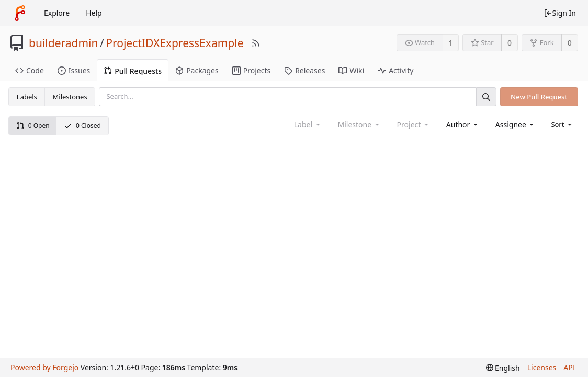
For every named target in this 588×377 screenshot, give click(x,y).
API (569, 367)
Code (30, 70)
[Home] (20, 13)
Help (94, 13)
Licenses (542, 367)
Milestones (70, 97)
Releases (304, 70)
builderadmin (63, 43)
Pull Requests (133, 71)
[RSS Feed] (256, 43)
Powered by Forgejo (44, 367)
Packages (197, 70)
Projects (251, 70)
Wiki (351, 70)
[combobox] (463, 124)
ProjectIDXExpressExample (174, 43)
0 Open (33, 125)
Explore (57, 13)
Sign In (560, 13)
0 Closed (82, 125)
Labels (27, 97)
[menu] (562, 124)
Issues (74, 70)
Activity (395, 70)
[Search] (486, 97)
